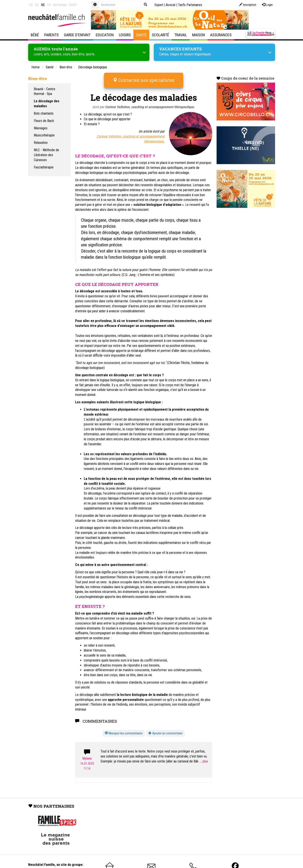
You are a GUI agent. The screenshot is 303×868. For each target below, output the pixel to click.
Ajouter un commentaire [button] (165, 733)
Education (105, 35)
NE (43, 5)
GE (37, 5)
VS (49, 5)
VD (31, 5)
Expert (159, 5)
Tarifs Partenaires (190, 5)
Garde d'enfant (77, 35)
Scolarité (160, 35)
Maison (198, 35)
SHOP (73, 5)
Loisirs (125, 35)
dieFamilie (60, 5)
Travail (181, 35)
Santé (141, 35)
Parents (51, 35)
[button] (124, 733)
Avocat (171, 5)
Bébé (35, 35)
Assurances (221, 35)
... (204, 761)
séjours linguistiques (197, 54)
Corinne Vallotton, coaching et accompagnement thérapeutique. (150, 106)
